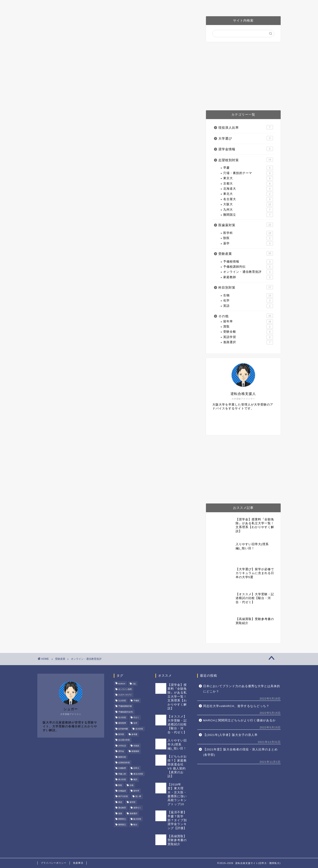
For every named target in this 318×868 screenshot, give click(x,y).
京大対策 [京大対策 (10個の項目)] (122, 717)
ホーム (82, 5)
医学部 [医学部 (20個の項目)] (121, 734)
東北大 (248, 194)
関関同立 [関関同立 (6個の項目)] (122, 819)
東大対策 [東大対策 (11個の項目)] (122, 780)
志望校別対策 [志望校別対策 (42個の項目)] (124, 763)
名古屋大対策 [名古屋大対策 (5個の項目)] (124, 740)
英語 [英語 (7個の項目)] (120, 802)
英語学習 (248, 337)
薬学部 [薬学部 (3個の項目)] (132, 802)
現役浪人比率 (246, 127)
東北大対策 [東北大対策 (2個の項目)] (138, 774)
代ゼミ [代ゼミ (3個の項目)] (136, 717)
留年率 (248, 322)
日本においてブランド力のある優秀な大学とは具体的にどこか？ (242, 689)
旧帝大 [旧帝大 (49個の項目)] (136, 768)
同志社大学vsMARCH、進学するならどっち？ (236, 706)
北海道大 (248, 189)
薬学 (248, 244)
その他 (246, 316)
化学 (248, 301)
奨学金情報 (246, 149)
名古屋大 (248, 199)
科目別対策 (246, 287)
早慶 (248, 168)
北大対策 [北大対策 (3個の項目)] (139, 729)
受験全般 (248, 332)
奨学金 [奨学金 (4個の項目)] (121, 751)
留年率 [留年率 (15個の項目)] (136, 791)
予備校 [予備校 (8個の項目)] (136, 701)
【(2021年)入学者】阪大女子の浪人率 (230, 735)
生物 (248, 295)
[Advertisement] (243, 76)
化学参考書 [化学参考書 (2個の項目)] (123, 729)
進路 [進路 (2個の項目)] (120, 813)
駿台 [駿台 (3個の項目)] (135, 825)
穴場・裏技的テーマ (248, 173)
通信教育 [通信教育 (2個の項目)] (122, 808)
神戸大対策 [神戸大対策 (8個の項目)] (123, 797)
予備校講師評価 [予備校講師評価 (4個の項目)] (125, 706)
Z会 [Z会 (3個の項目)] (134, 684)
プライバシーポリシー (54, 863)
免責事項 (78, 863)
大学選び (246, 138)
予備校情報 (248, 262)
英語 (248, 306)
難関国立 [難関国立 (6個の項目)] (122, 825)
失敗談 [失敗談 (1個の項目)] (136, 746)
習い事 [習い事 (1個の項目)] (138, 797)
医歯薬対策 (168, 5)
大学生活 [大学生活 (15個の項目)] (122, 746)
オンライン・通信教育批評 (248, 272)
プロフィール (110, 5)
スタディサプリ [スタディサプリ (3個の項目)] (125, 695)
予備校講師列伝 (248, 267)
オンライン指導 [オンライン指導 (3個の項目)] (125, 689)
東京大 (248, 178)
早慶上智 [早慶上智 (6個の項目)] (122, 774)
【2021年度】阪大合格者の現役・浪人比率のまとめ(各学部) (240, 752)
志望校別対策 (246, 160)
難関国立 (248, 215)
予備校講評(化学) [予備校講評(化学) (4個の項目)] (126, 712)
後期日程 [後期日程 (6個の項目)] (122, 757)
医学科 (248, 233)
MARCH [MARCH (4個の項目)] (122, 684)
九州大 (248, 210)
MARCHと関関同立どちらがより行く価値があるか (239, 720)
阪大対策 (140, 5)
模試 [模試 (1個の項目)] (135, 780)
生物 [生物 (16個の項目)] (131, 785)
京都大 (248, 184)
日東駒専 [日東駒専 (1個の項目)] (122, 768)
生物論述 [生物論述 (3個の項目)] (122, 791)
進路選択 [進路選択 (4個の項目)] (133, 813)
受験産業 (246, 253)
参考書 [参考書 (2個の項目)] (134, 734)
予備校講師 (198, 5)
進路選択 (248, 342)
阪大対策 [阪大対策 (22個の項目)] (137, 819)
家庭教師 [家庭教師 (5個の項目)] (135, 751)
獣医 (248, 238)
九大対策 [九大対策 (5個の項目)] (122, 701)
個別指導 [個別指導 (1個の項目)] (122, 723)
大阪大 (248, 204)
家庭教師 (248, 277)
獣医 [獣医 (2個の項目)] (120, 785)
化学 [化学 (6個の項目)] (135, 723)
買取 (248, 327)
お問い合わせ (230, 5)
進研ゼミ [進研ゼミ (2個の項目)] (137, 808)
